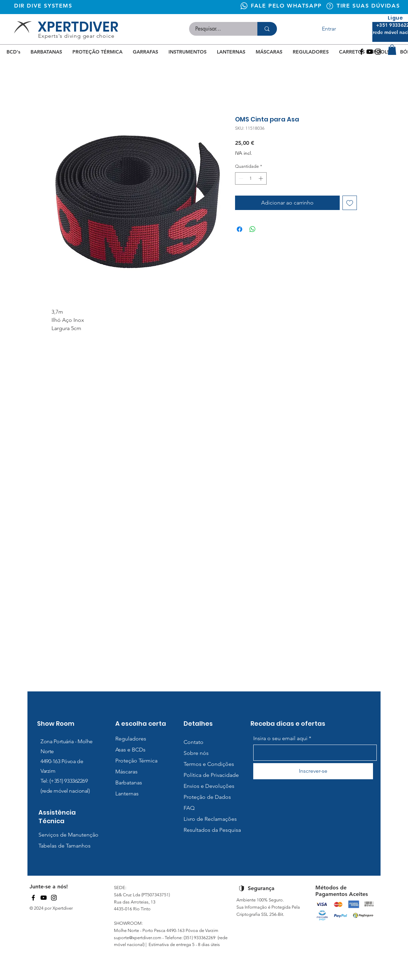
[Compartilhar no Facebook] (240, 229)
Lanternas (127, 794)
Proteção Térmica (136, 761)
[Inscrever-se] (313, 771)
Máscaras (126, 772)
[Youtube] (370, 52)
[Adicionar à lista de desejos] (350, 203)
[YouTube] (44, 898)
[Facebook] (362, 52)
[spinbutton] (251, 178)
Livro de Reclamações (210, 819)
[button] (392, 50)
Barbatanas (129, 783)
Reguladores (131, 739)
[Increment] (261, 178)
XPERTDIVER (78, 27)
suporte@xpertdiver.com (138, 938)
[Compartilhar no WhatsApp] (253, 229)
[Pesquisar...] (219, 29)
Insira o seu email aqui (280, 738)
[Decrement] (240, 178)
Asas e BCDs (130, 750)
